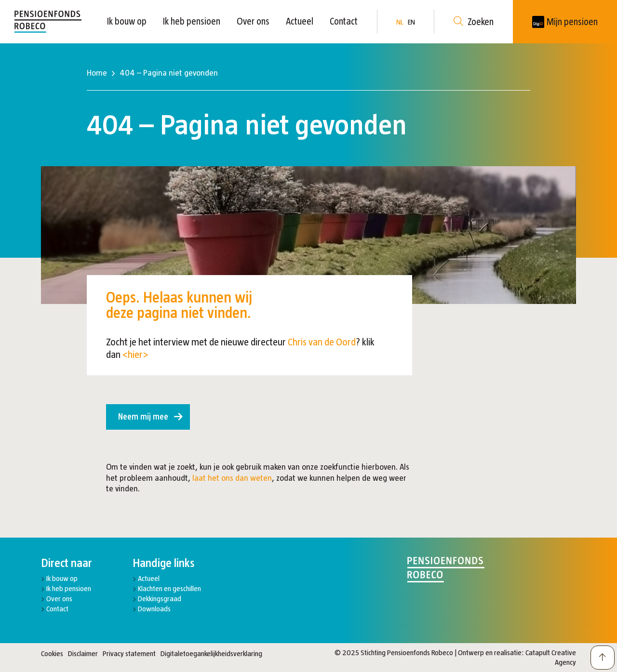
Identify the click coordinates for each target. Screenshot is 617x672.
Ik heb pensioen (192, 21)
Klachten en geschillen (169, 588)
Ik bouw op (127, 21)
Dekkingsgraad (160, 599)
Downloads (154, 609)
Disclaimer (83, 653)
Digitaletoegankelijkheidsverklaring (211, 653)
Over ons (253, 21)
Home (97, 73)
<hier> (135, 354)
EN (411, 22)
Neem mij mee (143, 417)
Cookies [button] (52, 653)
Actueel (300, 21)
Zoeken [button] (474, 22)
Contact (344, 21)
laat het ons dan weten (232, 478)
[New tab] (565, 22)
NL (400, 22)
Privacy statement (129, 653)
